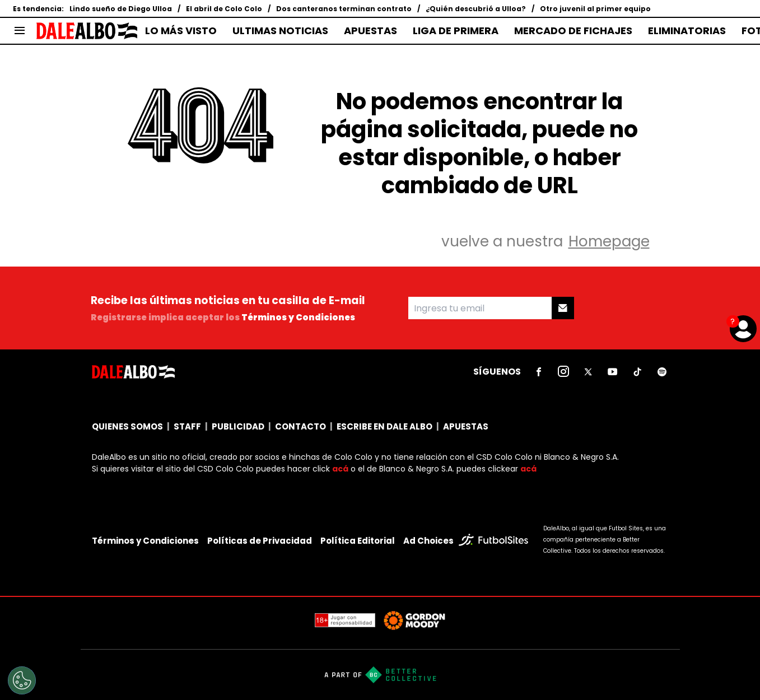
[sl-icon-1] (539, 372)
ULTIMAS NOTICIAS (280, 31)
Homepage (609, 241)
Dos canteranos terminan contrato (344, 9)
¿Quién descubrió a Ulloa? (476, 9)
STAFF (187, 426)
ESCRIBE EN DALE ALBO (384, 426)
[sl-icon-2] (563, 372)
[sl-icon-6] (662, 372)
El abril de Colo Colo (224, 9)
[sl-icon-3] (588, 372)
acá (340, 469)
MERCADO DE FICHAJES (573, 31)
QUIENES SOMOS (127, 426)
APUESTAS (370, 31)
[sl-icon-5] (637, 372)
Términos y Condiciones (298, 317)
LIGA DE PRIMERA (456, 31)
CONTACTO (300, 426)
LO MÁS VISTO (181, 31)
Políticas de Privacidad (260, 541)
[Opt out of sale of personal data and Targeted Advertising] (22, 680)
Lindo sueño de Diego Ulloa (121, 9)
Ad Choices (428, 541)
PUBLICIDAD (238, 426)
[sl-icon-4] (613, 372)
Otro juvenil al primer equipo (595, 9)
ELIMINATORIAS (687, 31)
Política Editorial (358, 541)
